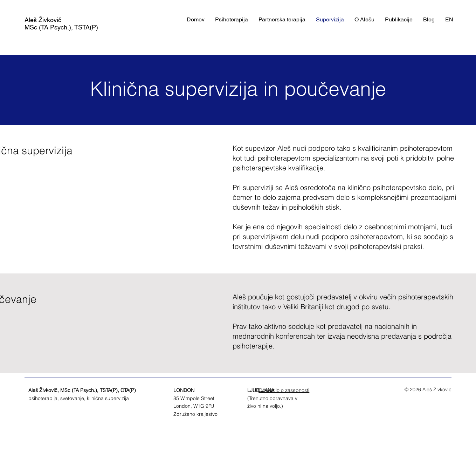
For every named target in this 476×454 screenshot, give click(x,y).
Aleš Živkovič (43, 20)
